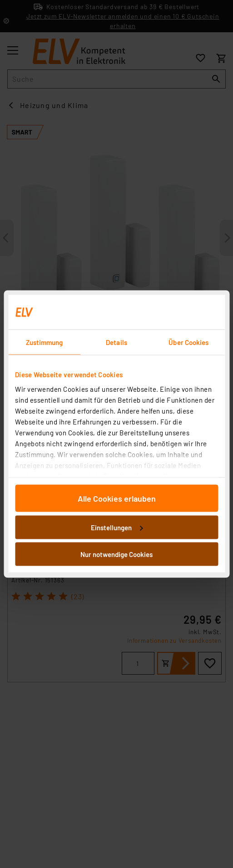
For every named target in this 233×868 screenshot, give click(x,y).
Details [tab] (116, 342)
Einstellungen (117, 527)
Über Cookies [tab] (188, 342)
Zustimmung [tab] (45, 342)
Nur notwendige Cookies (116, 554)
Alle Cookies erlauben (117, 498)
